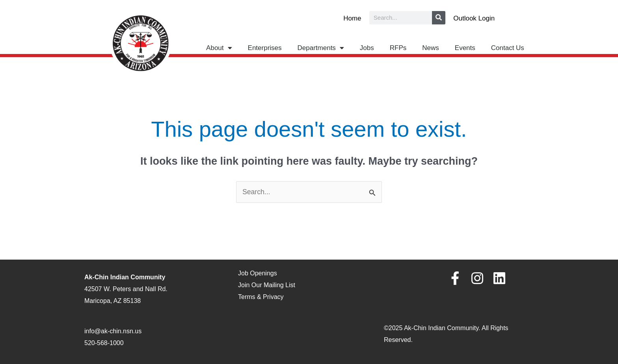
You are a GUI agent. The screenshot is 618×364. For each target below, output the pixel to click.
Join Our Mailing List (267, 285)
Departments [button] (321, 48)
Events (465, 48)
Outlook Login (474, 18)
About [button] (219, 48)
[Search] (439, 18)
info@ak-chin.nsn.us (113, 331)
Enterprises (265, 48)
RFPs (398, 48)
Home (352, 18)
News (431, 48)
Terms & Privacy (261, 297)
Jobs (367, 48)
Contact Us (508, 48)
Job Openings (258, 274)
